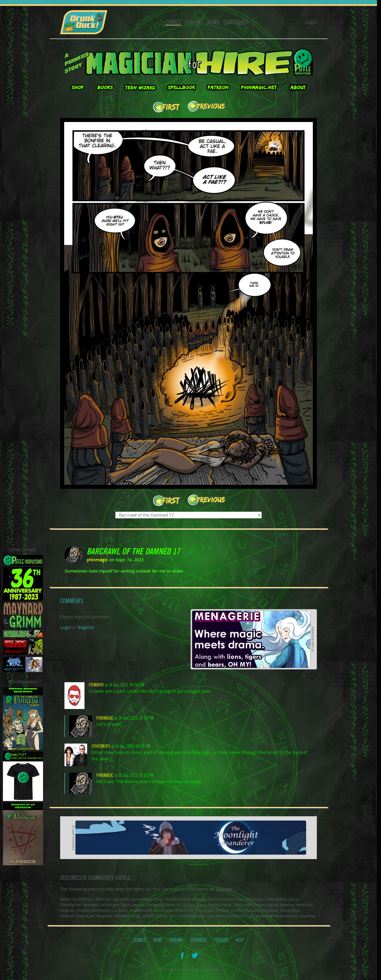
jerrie (294, 899)
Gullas (188, 905)
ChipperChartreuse (77, 916)
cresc (158, 899)
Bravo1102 (184, 910)
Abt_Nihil (121, 899)
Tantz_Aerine (133, 905)
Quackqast (236, 22)
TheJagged (205, 910)
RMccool (103, 899)
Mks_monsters (229, 916)
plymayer (96, 685)
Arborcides (290, 910)
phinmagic (97, 560)
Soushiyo (307, 916)
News (213, 22)
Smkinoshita (276, 899)
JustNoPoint (83, 899)
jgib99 (148, 916)
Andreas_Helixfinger (101, 905)
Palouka (67, 910)
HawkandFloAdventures (276, 916)
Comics (173, 22)
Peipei (259, 905)
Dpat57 (167, 910)
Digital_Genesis (280, 905)
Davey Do (173, 905)
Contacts (199, 940)
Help (240, 940)
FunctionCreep (230, 899)
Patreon (224, 889)
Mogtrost (105, 916)
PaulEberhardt (178, 899)
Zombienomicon (144, 910)
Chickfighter (71, 905)
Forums (194, 22)
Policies (221, 940)
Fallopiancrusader (262, 910)
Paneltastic (101, 910)
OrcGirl (238, 910)
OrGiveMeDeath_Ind (196, 916)
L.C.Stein (120, 910)
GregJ (249, 916)
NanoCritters (220, 905)
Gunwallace (141, 899)
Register (86, 627)
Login (311, 22)
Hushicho (304, 905)
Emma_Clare (204, 899)
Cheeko (82, 910)
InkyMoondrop (127, 916)
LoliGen (223, 910)
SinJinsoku (254, 899)
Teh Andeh (243, 905)
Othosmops (101, 746)
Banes (66, 899)
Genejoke (154, 905)
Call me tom (166, 916)
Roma (201, 905)
